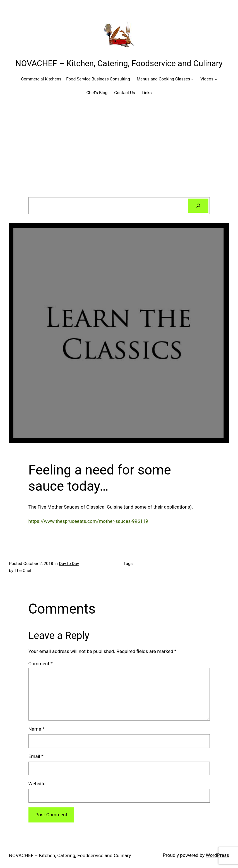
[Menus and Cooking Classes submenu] (192, 79)
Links (147, 93)
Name (36, 729)
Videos (207, 79)
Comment (41, 664)
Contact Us (125, 93)
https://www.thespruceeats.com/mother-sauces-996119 (88, 521)
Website (37, 784)
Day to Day (69, 564)
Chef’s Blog (97, 93)
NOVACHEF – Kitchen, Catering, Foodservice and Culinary (119, 63)
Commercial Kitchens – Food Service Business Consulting (75, 79)
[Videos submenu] (216, 79)
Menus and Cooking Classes (163, 79)
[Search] (198, 206)
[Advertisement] (119, 149)
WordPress (217, 855)
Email (36, 756)
